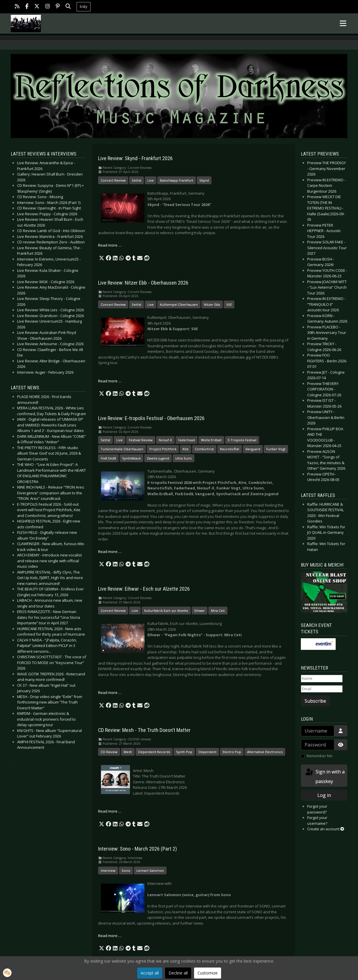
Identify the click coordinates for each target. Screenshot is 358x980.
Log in (324, 795)
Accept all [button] (150, 973)
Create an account (326, 829)
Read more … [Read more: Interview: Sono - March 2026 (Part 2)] (110, 936)
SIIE (229, 304)
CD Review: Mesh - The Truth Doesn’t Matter (144, 730)
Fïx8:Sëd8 (108, 458)
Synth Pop (184, 752)
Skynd (204, 180)
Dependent (207, 752)
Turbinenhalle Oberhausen (122, 449)
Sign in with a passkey (325, 776)
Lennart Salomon (150, 870)
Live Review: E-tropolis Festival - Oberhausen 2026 (151, 418)
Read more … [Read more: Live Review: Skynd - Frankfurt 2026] (110, 245)
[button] (102, 258)
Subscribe (315, 701)
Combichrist (204, 449)
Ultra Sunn (183, 458)
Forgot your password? (317, 809)
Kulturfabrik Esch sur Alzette (166, 611)
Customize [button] (208, 973)
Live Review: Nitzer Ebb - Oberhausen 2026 (143, 283)
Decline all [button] (178, 973)
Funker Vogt (276, 449)
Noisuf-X (165, 440)
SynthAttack (131, 458)
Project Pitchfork (163, 449)
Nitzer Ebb (212, 304)
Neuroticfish (230, 449)
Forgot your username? (317, 820)
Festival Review (141, 440)
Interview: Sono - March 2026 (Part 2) (138, 849)
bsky (84, 7)
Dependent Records (154, 752)
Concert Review (113, 180)
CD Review (109, 752)
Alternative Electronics (265, 752)
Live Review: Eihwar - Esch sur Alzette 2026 (144, 589)
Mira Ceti (218, 611)
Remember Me (320, 756)
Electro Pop (232, 752)
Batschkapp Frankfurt (177, 180)
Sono (126, 870)
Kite (186, 449)
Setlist (136, 180)
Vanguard (253, 449)
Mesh (128, 752)
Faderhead (187, 440)
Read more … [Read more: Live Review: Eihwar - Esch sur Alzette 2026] (110, 692)
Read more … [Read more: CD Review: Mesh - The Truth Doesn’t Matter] (110, 811)
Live (151, 180)
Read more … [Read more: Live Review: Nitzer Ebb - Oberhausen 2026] (110, 381)
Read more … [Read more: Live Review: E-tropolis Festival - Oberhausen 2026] (110, 552)
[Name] (322, 679)
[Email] (322, 689)
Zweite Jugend (158, 458)
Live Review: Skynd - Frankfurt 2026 (135, 158)
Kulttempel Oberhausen (179, 304)
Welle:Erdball (211, 440)
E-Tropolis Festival (242, 440)
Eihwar (200, 611)
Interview (108, 870)
